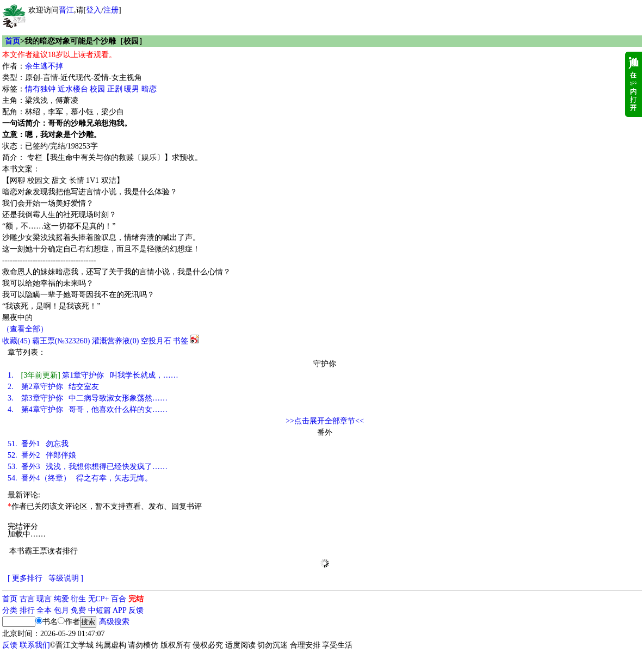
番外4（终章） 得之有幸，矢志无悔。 (80, 478)
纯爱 (61, 599)
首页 (13, 41)
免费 (78, 610)
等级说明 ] (66, 578)
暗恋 (149, 89)
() (16, 341)
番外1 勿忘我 (38, 444)
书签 (181, 341)
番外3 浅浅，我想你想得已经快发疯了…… (88, 467)
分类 (10, 610)
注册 (111, 10)
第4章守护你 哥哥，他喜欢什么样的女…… (88, 409)
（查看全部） (25, 329)
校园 (97, 89)
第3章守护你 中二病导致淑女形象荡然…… (88, 398)
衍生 (78, 599)
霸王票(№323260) (61, 341)
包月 (61, 610)
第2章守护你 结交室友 (53, 387)
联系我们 (35, 645)
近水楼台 (73, 89)
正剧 (115, 89)
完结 (136, 599)
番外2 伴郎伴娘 (42, 455)
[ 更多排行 (25, 578)
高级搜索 (114, 622)
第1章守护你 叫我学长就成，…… (93, 375)
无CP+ (99, 599)
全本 (44, 610)
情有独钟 (40, 89)
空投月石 (156, 341)
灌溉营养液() (115, 341)
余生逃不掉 (44, 66)
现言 (44, 599)
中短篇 (100, 610)
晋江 (66, 10)
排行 (27, 610)
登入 (94, 10)
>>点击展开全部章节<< (325, 421)
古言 (27, 599)
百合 (119, 599)
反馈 (136, 610)
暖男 (132, 89)
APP (120, 610)
